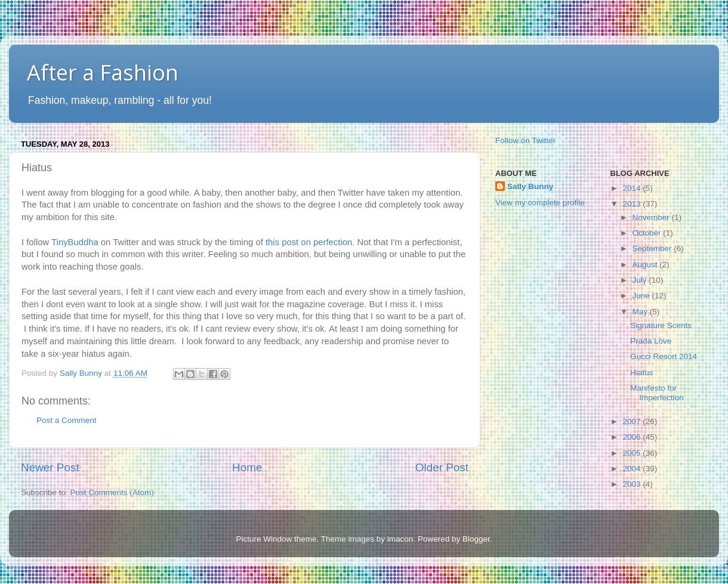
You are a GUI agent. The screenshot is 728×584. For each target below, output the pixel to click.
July (641, 280)
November (652, 217)
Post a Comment (67, 420)
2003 (633, 484)
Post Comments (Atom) (112, 492)
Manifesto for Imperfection (657, 393)
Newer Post (50, 467)
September (653, 248)
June (642, 296)
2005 (633, 453)
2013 (633, 204)
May (641, 312)
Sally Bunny (530, 186)
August (646, 265)
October (648, 233)
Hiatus (641, 373)
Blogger (476, 539)
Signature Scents (661, 325)
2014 (633, 188)
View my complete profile (540, 203)
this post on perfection (309, 242)
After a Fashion (103, 72)
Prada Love (651, 341)
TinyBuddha (75, 242)
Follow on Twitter (525, 140)
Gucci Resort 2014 (664, 356)
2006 (633, 437)
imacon (400, 539)
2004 (633, 469)
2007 (633, 421)
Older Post (442, 467)
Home (247, 467)
